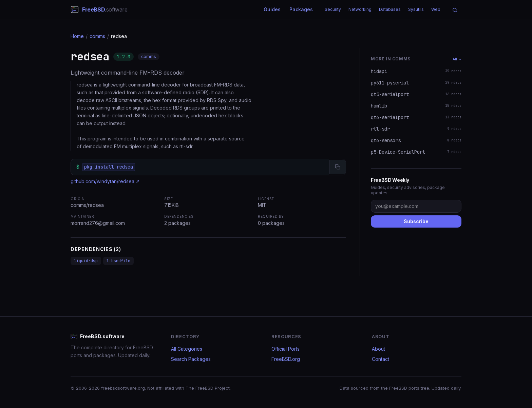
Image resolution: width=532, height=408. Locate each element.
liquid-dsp (86, 261)
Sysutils (416, 9)
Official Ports (286, 349)
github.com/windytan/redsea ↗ (105, 181)
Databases (390, 9)
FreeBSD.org (286, 359)
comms (97, 36)
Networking (360, 9)
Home (77, 36)
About (378, 349)
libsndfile (118, 261)
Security (333, 9)
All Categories (187, 349)
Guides (272, 9)
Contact (381, 359)
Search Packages (191, 359)
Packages (301, 9)
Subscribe (416, 221)
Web (436, 9)
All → (457, 59)
